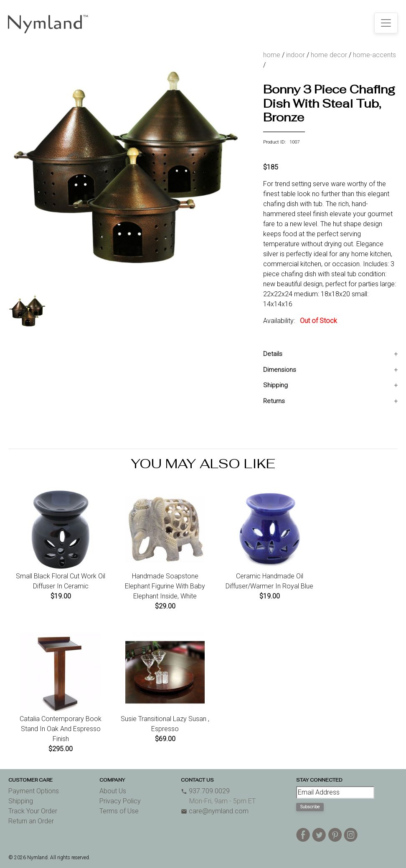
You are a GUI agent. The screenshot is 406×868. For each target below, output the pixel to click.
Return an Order (31, 821)
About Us (113, 791)
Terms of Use (119, 811)
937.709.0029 (205, 791)
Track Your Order (33, 811)
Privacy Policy (120, 801)
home (272, 55)
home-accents (374, 55)
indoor (296, 55)
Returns (274, 401)
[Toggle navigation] (386, 23)
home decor (329, 55)
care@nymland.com (215, 811)
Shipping (275, 385)
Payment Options (34, 791)
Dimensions (280, 370)
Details (273, 354)
